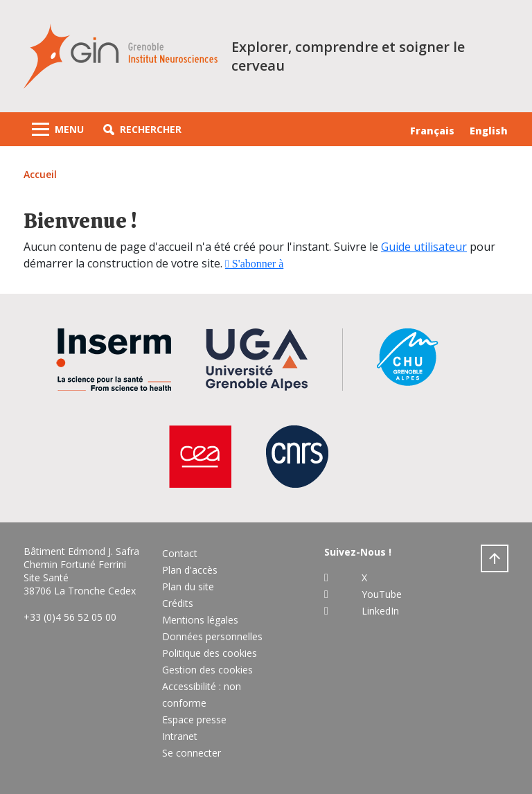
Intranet (180, 736)
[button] (142, 129)
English (489, 131)
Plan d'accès (190, 570)
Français (432, 131)
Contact (180, 553)
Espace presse (194, 720)
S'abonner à (256, 264)
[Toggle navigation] (58, 129)
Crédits (178, 603)
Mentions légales (200, 620)
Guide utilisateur (424, 247)
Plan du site (188, 586)
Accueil (40, 174)
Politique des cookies (210, 653)
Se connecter (192, 753)
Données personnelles (212, 636)
